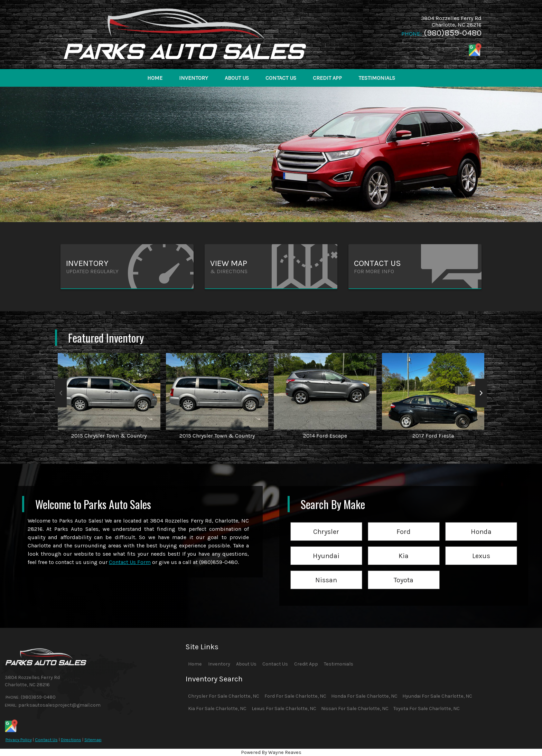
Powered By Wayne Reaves (271, 752)
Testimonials (339, 664)
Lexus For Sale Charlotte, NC (284, 709)
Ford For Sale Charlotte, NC (295, 696)
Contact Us (46, 740)
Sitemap (93, 740)
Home (195, 664)
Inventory (219, 664)
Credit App (306, 664)
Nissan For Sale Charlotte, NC (355, 709)
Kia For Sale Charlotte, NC (217, 709)
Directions (71, 740)
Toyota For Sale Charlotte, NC (427, 709)
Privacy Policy (19, 740)
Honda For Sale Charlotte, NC (364, 696)
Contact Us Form (130, 562)
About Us (246, 664)
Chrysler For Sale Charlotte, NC (224, 696)
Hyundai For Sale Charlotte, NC (437, 696)
